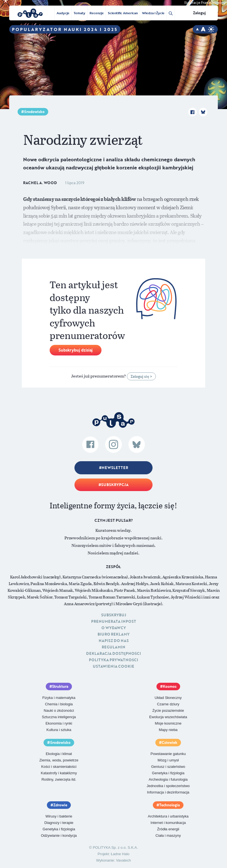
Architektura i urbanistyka (168, 816)
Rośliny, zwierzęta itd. (59, 779)
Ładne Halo (120, 854)
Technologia (170, 805)
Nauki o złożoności (59, 710)
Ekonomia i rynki (59, 723)
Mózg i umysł (168, 760)
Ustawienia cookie (113, 666)
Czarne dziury (168, 704)
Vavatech (123, 860)
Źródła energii (168, 829)
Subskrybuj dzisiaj (76, 350)
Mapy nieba (168, 730)
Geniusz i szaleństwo (168, 767)
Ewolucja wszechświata (168, 717)
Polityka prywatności (113, 660)
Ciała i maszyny (168, 835)
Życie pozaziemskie (168, 710)
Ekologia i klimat (59, 754)
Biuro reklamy (113, 634)
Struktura (60, 686)
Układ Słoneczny (168, 698)
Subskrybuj (114, 615)
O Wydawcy (114, 628)
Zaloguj (199, 13)
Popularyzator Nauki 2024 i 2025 (65, 29)
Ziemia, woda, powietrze (59, 760)
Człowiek (170, 742)
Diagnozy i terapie (59, 823)
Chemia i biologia (59, 704)
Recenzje (97, 13)
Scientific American (123, 13)
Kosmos (170, 686)
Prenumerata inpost (114, 621)
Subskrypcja (115, 485)
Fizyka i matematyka (59, 698)
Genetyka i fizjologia (168, 773)
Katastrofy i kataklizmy (59, 773)
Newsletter (115, 468)
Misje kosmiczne (168, 723)
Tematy (79, 13)
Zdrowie (60, 805)
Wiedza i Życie (153, 13)
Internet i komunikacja (168, 823)
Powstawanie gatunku (168, 754)
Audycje (63, 13)
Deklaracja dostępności (113, 653)
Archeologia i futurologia (168, 779)
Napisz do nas (114, 641)
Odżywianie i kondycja (59, 835)
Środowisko (34, 112)
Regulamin (113, 647)
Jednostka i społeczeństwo (168, 786)
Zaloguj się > (141, 376)
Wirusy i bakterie (59, 816)
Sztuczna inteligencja (59, 717)
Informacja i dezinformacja (168, 792)
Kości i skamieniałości (59, 767)
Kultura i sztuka (59, 730)
